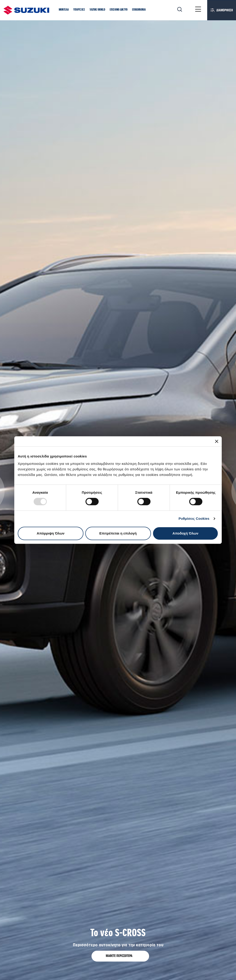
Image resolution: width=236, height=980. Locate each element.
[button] (64, 10)
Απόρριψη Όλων (50, 533)
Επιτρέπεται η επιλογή (118, 533)
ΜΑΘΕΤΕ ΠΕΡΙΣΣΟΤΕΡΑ (119, 956)
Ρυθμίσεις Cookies (194, 518)
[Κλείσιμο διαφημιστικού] (217, 441)
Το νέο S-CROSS (118, 933)
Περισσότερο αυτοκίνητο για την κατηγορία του (118, 945)
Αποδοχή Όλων (185, 533)
